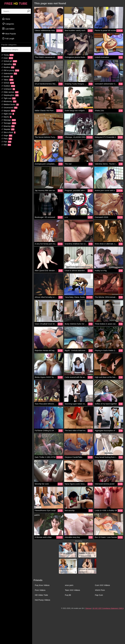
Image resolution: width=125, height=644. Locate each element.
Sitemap (88, 608)
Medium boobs (10, 104)
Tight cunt (8, 98)
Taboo (7, 80)
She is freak (8, 132)
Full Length (8, 38)
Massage (9, 120)
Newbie (7, 77)
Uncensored (9, 108)
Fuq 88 (68, 595)
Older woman (10, 92)
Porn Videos (40, 590)
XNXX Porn (100, 590)
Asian (7, 58)
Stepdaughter (10, 95)
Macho (6, 117)
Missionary (9, 101)
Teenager (9, 123)
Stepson (8, 111)
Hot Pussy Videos (42, 600)
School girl (9, 61)
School (8, 83)
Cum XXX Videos (102, 585)
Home (6, 19)
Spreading (9, 64)
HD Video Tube (41, 595)
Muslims (8, 67)
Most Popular (9, 34)
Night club (8, 114)
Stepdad (8, 129)
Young (7, 55)
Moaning (8, 126)
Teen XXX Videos (72, 590)
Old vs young (10, 70)
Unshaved (8, 89)
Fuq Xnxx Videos (42, 585)
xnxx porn (69, 585)
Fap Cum (99, 595)
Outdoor (8, 86)
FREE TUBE (16, 4)
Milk (6, 145)
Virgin (7, 135)
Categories (8, 24)
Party (7, 139)
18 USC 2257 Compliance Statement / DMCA (108, 608)
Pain (6, 142)
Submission (9, 73)
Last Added (8, 29)
